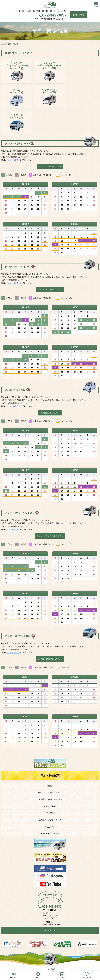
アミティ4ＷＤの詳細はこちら (50, 536)
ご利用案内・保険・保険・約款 (50, 799)
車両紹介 (50, 786)
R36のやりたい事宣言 (50, 833)
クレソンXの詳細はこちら (50, 166)
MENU (96, 6)
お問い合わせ (79, 15)
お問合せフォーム (61, 154)
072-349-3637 (54, 15)
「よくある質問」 (13, 160)
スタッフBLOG (50, 806)
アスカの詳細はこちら (50, 413)
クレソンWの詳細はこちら (50, 290)
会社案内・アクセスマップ (50, 820)
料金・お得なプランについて (50, 793)
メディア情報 (50, 813)
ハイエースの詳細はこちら (50, 659)
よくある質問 (50, 827)
